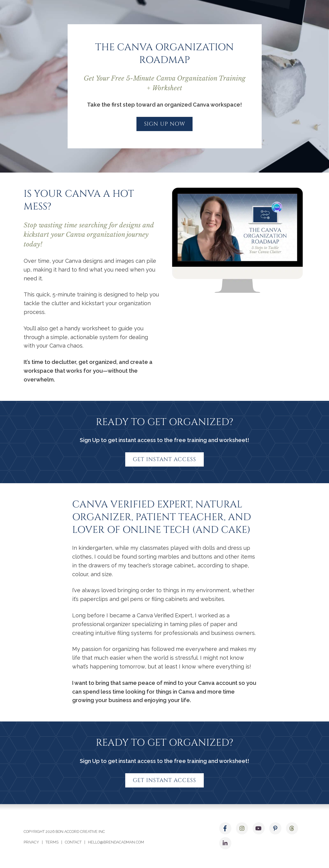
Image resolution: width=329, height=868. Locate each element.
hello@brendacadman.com (116, 842)
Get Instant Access (164, 459)
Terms (52, 842)
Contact (73, 842)
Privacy (31, 842)
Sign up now (165, 124)
